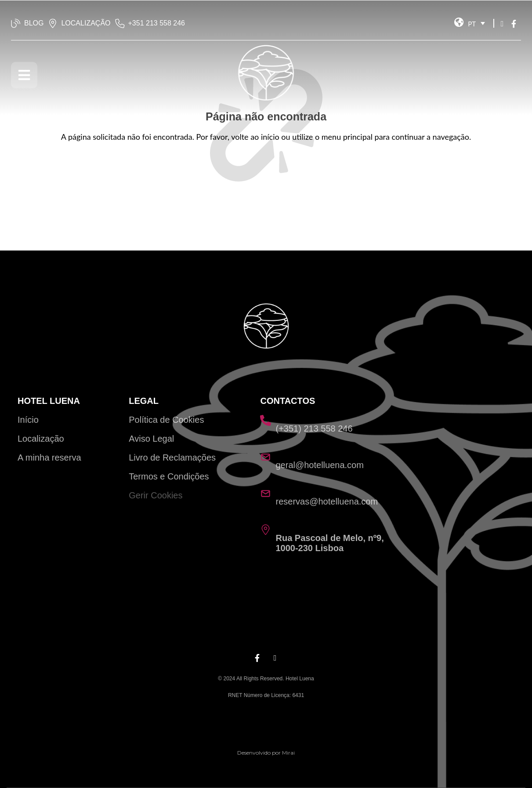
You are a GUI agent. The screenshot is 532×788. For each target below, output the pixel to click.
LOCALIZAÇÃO (86, 23)
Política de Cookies (166, 420)
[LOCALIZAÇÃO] (53, 23)
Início (28, 420)
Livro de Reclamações (172, 458)
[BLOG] (16, 23)
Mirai (288, 753)
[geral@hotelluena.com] (266, 457)
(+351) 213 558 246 (314, 428)
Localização (41, 439)
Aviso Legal (151, 439)
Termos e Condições (169, 476)
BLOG (34, 23)
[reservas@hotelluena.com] (266, 493)
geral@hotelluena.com (319, 465)
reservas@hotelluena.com (327, 501)
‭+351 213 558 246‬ (157, 23)
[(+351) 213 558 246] (266, 420)
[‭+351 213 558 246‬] (120, 23)
